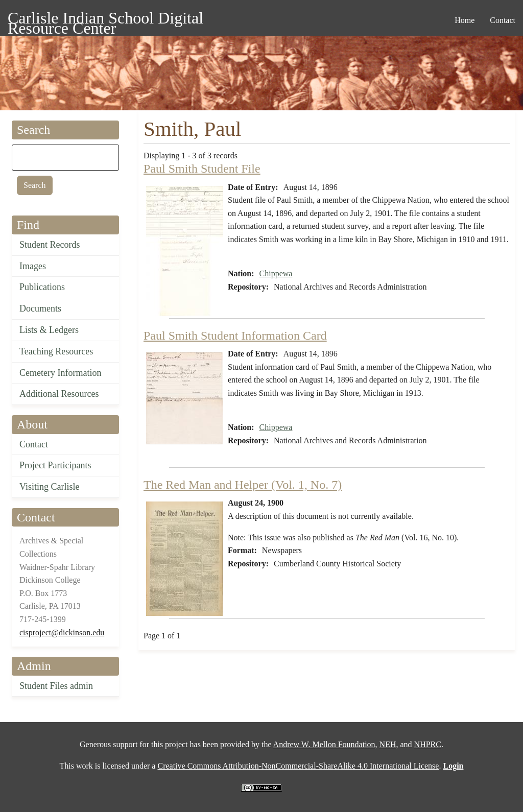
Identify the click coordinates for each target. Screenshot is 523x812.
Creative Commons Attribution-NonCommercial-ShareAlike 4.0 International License (298, 766)
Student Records (50, 245)
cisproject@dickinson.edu (62, 632)
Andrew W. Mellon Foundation (324, 744)
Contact (34, 444)
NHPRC (428, 744)
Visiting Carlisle (49, 487)
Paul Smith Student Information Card (235, 336)
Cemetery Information (60, 373)
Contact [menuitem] (503, 20)
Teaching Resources (56, 351)
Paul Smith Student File (202, 169)
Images (33, 266)
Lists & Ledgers (49, 330)
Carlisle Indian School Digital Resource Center (105, 20)
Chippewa (276, 273)
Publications (42, 287)
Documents (40, 308)
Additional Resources (59, 394)
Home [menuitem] (465, 20)
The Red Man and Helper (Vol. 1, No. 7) (243, 485)
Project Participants (55, 465)
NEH (388, 744)
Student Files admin (56, 686)
